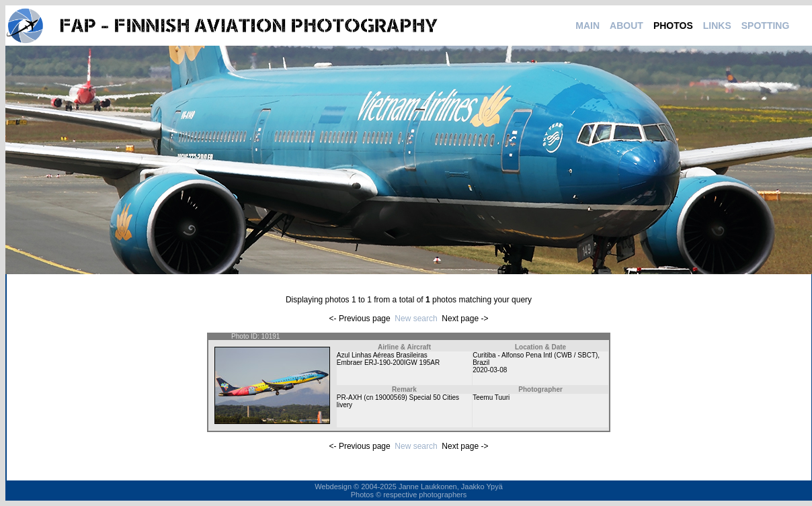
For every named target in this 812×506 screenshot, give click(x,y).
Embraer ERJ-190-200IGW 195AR (388, 363)
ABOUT (626, 26)
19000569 (390, 397)
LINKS (717, 26)
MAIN (587, 26)
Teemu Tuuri (491, 397)
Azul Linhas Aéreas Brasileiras (382, 355)
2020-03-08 (490, 370)
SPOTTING (766, 26)
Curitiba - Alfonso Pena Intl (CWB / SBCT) (535, 355)
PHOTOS (673, 26)
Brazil (481, 363)
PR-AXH (350, 397)
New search (416, 319)
